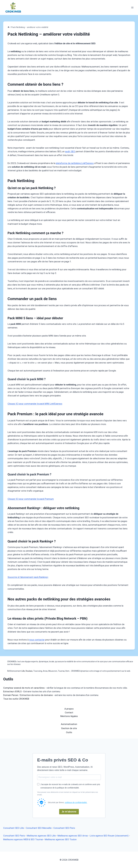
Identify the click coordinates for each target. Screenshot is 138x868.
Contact (69, 712)
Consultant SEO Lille (14, 828)
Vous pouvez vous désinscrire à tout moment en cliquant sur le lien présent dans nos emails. (68, 793)
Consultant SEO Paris (64, 828)
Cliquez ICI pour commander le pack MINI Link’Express (35, 404)
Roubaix (29, 671)
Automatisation (69, 724)
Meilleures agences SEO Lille (41, 836)
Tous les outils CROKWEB (16, 699)
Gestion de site (69, 728)
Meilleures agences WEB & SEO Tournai (23, 839)
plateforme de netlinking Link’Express (75, 163)
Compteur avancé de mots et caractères (24, 688)
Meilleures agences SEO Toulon (61, 839)
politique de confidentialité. (76, 802)
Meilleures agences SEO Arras (73, 836)
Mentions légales (69, 716)
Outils (69, 732)
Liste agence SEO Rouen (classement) (109, 836)
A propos (69, 709)
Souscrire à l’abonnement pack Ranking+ (28, 577)
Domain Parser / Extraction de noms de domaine (28, 695)
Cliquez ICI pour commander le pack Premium (31, 499)
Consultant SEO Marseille (39, 828)
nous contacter (37, 640)
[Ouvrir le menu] (132, 7)
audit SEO (70, 151)
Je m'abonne (69, 812)
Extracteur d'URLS (12, 691)
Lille (23, 671)
